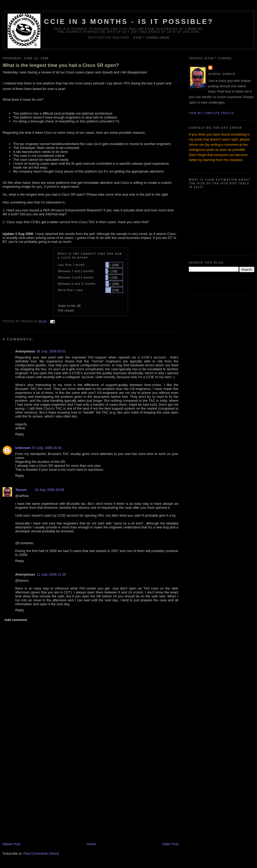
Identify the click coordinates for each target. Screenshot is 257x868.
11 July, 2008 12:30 (51, 574)
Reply (20, 434)
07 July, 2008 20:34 (47, 448)
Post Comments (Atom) (41, 853)
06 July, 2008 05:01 (51, 351)
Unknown (23, 448)
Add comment (16, 620)
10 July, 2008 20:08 (49, 490)
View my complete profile (212, 113)
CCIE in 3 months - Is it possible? (129, 22)
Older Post (170, 844)
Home (91, 844)
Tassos (21, 490)
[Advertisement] (49, 789)
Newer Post (11, 844)
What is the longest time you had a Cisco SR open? (61, 65)
